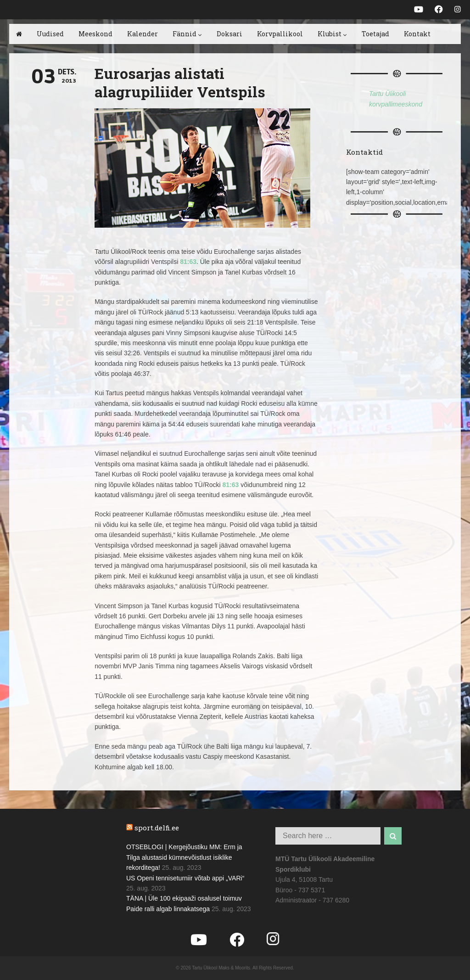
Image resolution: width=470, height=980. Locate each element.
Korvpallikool (280, 34)
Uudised (50, 34)
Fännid (187, 34)
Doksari (229, 34)
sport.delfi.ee (157, 828)
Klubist (332, 34)
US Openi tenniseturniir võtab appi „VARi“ (185, 878)
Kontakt (417, 34)
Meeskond (95, 34)
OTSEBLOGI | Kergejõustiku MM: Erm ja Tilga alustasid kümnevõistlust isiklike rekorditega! (184, 857)
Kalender (143, 34)
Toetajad (375, 34)
